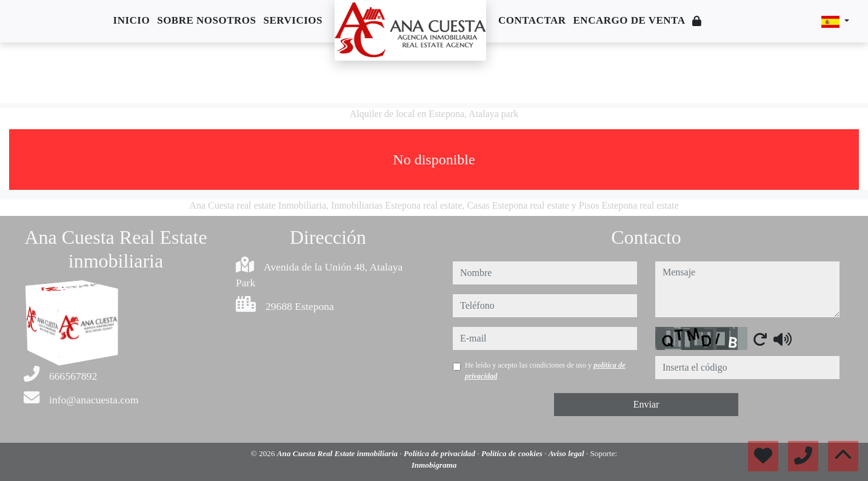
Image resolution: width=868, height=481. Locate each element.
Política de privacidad (440, 453)
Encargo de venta (629, 20)
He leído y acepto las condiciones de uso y (545, 371)
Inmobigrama (434, 465)
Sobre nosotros (206, 20)
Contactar (532, 20)
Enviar (646, 404)
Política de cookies (513, 453)
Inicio (132, 20)
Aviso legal (567, 453)
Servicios (293, 20)
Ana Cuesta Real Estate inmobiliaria (339, 453)
